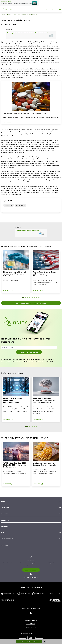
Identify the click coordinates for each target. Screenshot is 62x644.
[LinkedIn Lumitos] (31, 613)
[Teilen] (49, 9)
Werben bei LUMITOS (30, 620)
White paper (5, 520)
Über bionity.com (31, 627)
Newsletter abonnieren (29, 352)
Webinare (4, 526)
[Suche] (46, 9)
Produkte (4, 514)
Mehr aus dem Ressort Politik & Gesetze (31, 303)
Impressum (23, 638)
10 (40, 298)
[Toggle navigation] (60, 10)
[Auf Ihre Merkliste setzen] (56, 10)
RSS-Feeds (4, 545)
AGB (31, 638)
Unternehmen (6, 508)
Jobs (3, 533)
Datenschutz (39, 638)
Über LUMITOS (30, 624)
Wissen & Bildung (7, 539)
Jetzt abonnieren (31, 570)
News (3, 501)
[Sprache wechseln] (52, 9)
